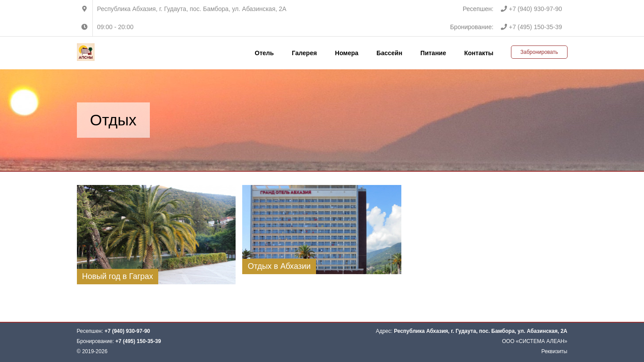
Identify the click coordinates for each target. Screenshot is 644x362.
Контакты (479, 53)
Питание (433, 53)
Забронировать (539, 52)
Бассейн (389, 53)
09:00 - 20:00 (116, 27)
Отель (264, 53)
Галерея (304, 53)
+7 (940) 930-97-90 (531, 9)
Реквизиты (554, 351)
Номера (347, 53)
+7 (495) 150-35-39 (531, 27)
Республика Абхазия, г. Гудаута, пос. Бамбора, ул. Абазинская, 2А (192, 9)
